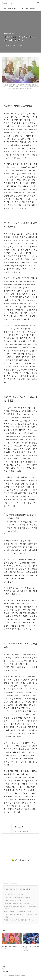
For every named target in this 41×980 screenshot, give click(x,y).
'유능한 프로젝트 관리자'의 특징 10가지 (15, 903)
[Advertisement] (20, 860)
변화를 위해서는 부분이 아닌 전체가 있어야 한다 (18, 920)
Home (4, 8)
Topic (39, 8)
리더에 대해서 (14, 889)
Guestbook (5, 971)
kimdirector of (13, 8)
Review (33, 8)
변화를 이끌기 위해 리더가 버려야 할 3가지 (16, 897)
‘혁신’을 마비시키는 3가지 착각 (13, 894)
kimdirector (7, 3)
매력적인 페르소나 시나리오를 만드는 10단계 (17, 912)
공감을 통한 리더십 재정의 (12, 900)
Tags (3, 969)
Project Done (24, 8)
